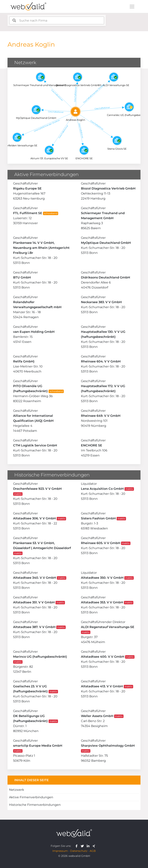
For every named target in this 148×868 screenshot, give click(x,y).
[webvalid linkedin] (89, 846)
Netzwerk (17, 790)
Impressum (60, 851)
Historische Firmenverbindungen (35, 805)
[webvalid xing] (94, 846)
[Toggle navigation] (132, 7)
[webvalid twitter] (83, 846)
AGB (93, 851)
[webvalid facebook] (77, 846)
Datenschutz (79, 851)
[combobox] (57, 20)
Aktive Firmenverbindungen (31, 797)
